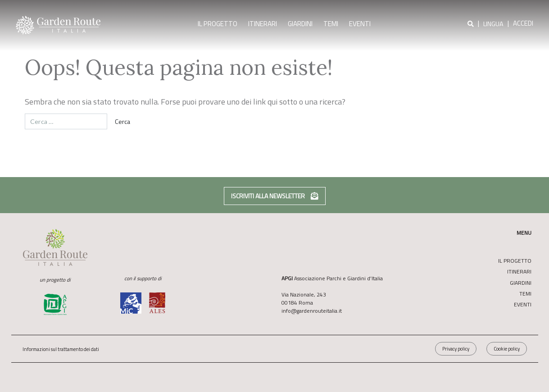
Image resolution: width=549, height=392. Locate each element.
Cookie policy (507, 349)
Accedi (523, 23)
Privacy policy (456, 349)
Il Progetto (218, 24)
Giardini (300, 24)
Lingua (493, 24)
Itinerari (263, 24)
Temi (331, 24)
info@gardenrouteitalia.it (312, 311)
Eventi (360, 24)
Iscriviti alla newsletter (275, 196)
